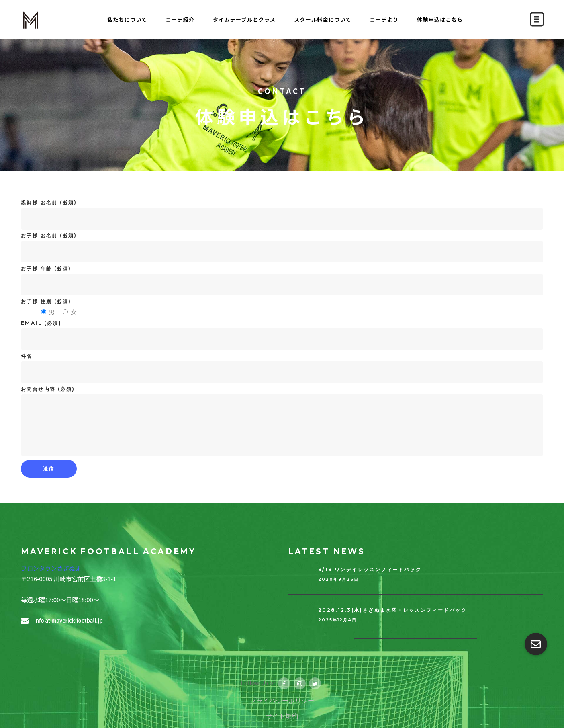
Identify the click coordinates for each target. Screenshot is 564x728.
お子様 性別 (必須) (46, 301)
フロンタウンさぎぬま (51, 568)
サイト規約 (282, 716)
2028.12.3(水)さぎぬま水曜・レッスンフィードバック (392, 610)
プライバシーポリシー (282, 701)
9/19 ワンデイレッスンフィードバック (370, 569)
